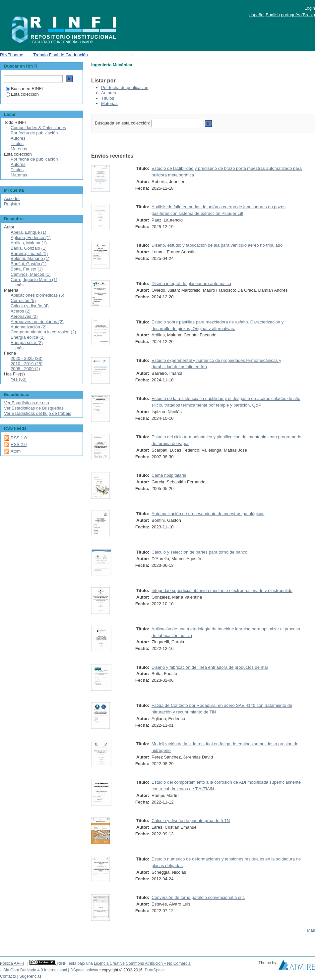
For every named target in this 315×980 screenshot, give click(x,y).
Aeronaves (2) (24, 316)
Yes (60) (19, 379)
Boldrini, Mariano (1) (30, 258)
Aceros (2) (21, 311)
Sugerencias (30, 976)
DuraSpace (155, 970)
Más (311, 930)
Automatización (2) (29, 327)
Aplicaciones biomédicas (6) (37, 295)
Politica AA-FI (12, 963)
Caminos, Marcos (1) (31, 274)
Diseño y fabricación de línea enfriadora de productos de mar (210, 667)
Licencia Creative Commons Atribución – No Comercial (143, 963)
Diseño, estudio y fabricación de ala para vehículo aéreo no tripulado (217, 245)
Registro (12, 204)
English (273, 15)
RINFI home (12, 55)
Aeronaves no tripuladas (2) (37, 322)
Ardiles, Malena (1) (29, 243)
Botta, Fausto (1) (27, 269)
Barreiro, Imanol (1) (29, 253)
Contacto (8, 976)
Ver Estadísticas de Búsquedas (34, 408)
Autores (109, 93)
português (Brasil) (298, 15)
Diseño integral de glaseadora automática (191, 284)
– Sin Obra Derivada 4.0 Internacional (33, 970)
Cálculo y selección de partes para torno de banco (199, 552)
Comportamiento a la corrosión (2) (43, 332)
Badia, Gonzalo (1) (29, 248)
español (257, 15)
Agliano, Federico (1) (31, 238)
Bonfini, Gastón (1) (29, 264)
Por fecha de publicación (125, 88)
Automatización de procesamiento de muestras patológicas (208, 514)
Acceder (12, 198)
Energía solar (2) (27, 343)
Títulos (108, 98)
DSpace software (86, 970)
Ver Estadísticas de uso (27, 403)
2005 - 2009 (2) (25, 369)
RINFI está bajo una (75, 963)
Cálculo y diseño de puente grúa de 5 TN (191, 821)
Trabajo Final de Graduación (60, 55)
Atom (16, 451)
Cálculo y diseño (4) (30, 306)
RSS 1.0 (19, 438)
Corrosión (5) (23, 300)
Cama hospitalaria (169, 475)
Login (310, 8)
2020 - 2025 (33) (27, 358)
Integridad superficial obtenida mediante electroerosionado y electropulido (222, 590)
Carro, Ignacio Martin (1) (34, 280)
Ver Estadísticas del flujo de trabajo (38, 413)
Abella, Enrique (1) (29, 232)
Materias (109, 103)
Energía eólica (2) (28, 337)
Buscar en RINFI (24, 89)
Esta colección (22, 94)
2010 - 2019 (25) (27, 364)
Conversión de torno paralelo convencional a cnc (198, 897)
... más (17, 285)
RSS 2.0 (19, 444)
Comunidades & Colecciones (38, 128)
